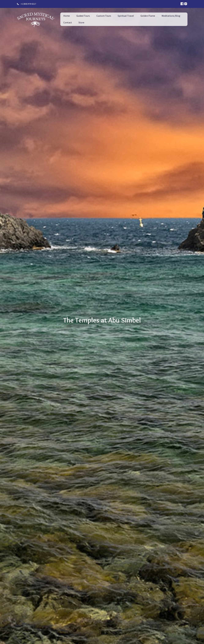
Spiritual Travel (126, 16)
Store (81, 23)
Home (67, 16)
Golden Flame (148, 16)
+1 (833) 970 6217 (28, 4)
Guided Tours (83, 16)
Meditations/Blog (171, 16)
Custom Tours (104, 16)
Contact (68, 23)
